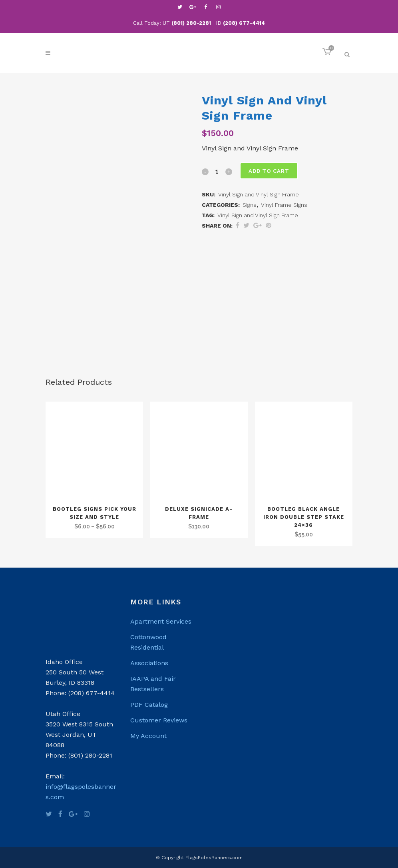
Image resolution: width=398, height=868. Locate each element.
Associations (149, 663)
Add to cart (270, 171)
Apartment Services (161, 621)
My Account (148, 736)
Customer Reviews (159, 720)
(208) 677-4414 (244, 23)
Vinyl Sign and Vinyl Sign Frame (258, 215)
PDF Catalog (149, 705)
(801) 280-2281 (191, 23)
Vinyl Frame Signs (284, 205)
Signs (250, 205)
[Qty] (217, 171)
